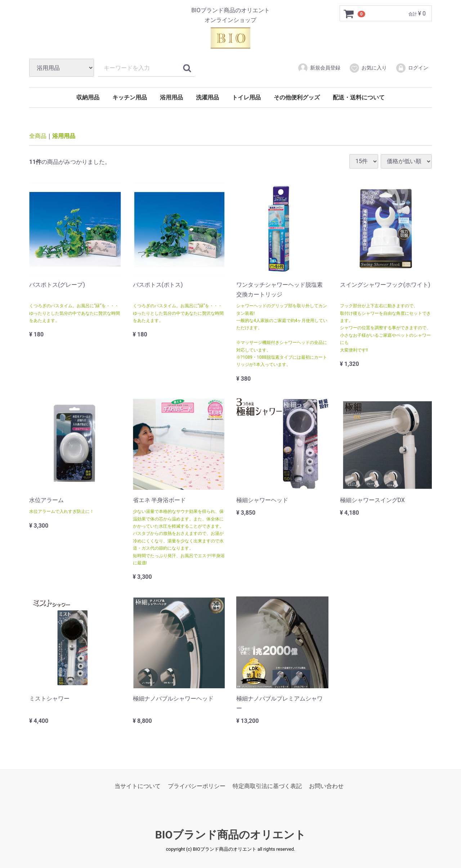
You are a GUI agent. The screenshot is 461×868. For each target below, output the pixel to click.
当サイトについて (138, 786)
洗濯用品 (207, 97)
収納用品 (88, 97)
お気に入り (368, 68)
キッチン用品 (130, 97)
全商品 (38, 136)
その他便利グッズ (297, 97)
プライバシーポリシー (197, 786)
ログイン (412, 68)
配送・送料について (359, 97)
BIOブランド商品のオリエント (231, 835)
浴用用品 (171, 97)
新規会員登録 (319, 68)
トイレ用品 (246, 97)
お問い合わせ (326, 786)
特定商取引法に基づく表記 (267, 786)
